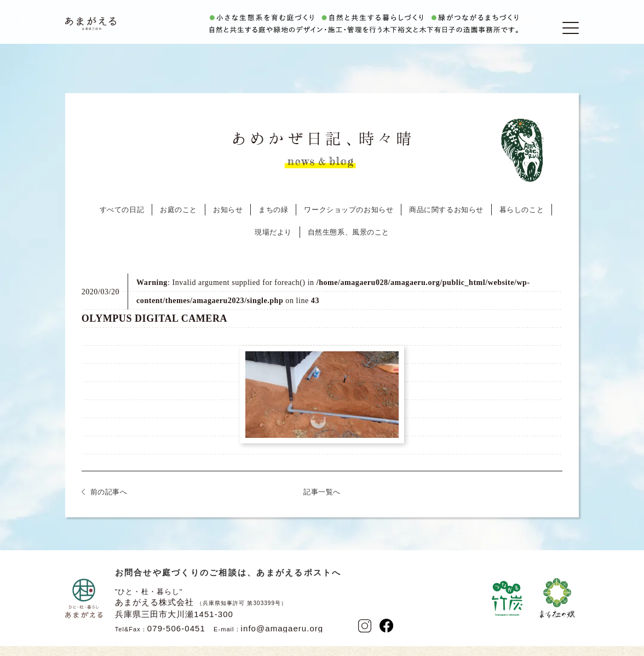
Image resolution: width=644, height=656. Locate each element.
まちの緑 (273, 221)
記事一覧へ (322, 503)
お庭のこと (179, 221)
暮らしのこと (522, 221)
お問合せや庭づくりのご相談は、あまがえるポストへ (228, 584)
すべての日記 (122, 221)
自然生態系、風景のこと (349, 244)
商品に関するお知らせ (446, 221)
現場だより (273, 244)
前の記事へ (109, 503)
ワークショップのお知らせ (349, 221)
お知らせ (228, 221)
